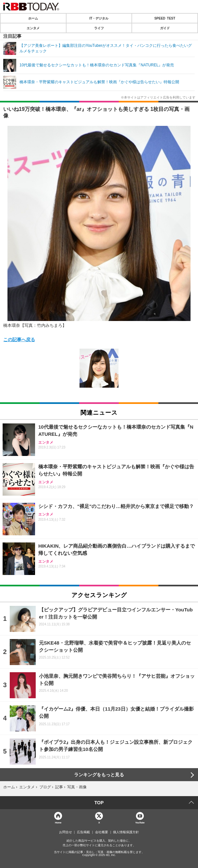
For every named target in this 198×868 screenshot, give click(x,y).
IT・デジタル (99, 18)
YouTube (140, 822)
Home (58, 822)
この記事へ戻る (19, 339)
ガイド (165, 28)
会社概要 (102, 832)
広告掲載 (83, 832)
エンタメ (33, 28)
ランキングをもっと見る (99, 775)
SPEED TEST (165, 18)
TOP (99, 803)
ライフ (99, 28)
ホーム (33, 18)
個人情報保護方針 (126, 832)
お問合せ (66, 832)
